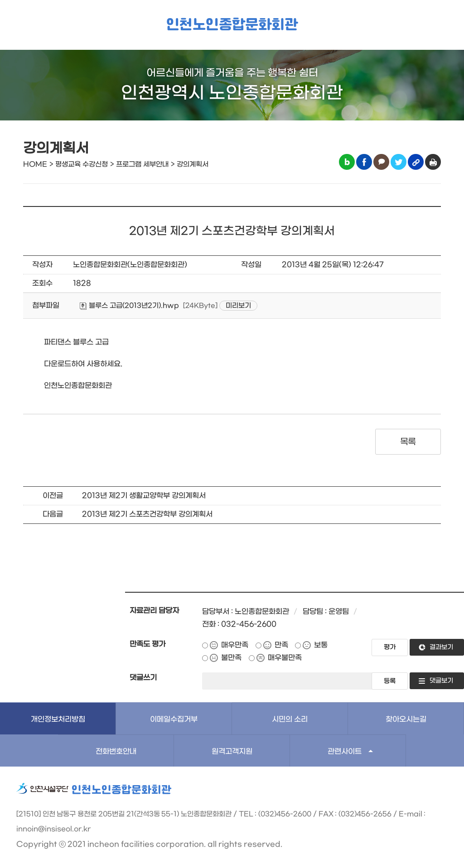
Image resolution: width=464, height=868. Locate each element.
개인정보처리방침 (58, 719)
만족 (281, 645)
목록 (408, 442)
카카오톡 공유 (381, 162)
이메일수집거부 (174, 719)
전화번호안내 (116, 751)
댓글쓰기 (143, 678)
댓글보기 (441, 681)
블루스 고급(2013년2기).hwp (129, 306)
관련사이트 (345, 751)
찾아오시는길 (406, 719)
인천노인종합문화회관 (232, 25)
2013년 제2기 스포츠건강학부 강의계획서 (147, 514)
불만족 (231, 658)
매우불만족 (285, 658)
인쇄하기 (433, 162)
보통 (321, 645)
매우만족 (235, 645)
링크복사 (416, 162)
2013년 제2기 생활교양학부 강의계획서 (144, 496)
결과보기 (441, 647)
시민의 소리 (290, 719)
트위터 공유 (399, 162)
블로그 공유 (347, 162)
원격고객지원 (232, 751)
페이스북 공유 (364, 162)
